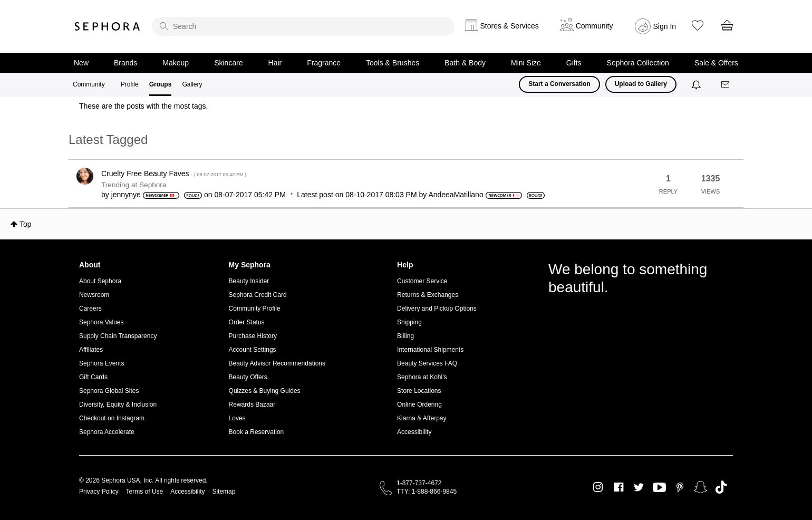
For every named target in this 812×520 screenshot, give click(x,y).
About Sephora (100, 281)
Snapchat (700, 487)
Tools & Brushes (393, 63)
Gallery (192, 84)
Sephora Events (101, 363)
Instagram (598, 487)
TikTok (721, 487)
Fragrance (324, 63)
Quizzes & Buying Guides (265, 391)
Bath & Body (465, 63)
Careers (90, 309)
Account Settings (253, 350)
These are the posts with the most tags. (143, 106)
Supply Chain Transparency (118, 336)
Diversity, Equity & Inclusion (118, 405)
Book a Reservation (257, 432)
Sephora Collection (638, 63)
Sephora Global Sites (109, 391)
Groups (161, 84)
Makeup (176, 63)
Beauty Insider (249, 281)
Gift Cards (93, 377)
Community (89, 84)
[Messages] (726, 85)
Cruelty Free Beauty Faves (174, 174)
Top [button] (26, 224)
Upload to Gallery (641, 84)
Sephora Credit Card (258, 295)
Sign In (665, 26)
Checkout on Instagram (112, 418)
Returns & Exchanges (428, 295)
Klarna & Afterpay (422, 418)
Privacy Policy (99, 492)
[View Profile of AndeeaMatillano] (456, 195)
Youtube (659, 488)
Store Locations (419, 391)
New (81, 63)
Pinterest (680, 487)
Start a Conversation (559, 84)
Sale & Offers (716, 63)
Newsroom (94, 295)
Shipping (409, 322)
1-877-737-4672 (419, 483)
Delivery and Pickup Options (437, 309)
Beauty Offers (248, 377)
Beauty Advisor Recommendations (277, 363)
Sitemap (224, 492)
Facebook (619, 487)
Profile (130, 84)
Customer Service (422, 281)
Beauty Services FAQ (427, 363)
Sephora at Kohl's (422, 377)
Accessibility (414, 432)
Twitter (639, 487)
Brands (125, 63)
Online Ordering (419, 405)
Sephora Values (101, 322)
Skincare (228, 63)
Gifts (574, 63)
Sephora (108, 26)
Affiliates (91, 350)
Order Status (247, 322)
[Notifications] (697, 84)
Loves (237, 418)
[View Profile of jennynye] (126, 195)
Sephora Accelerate (107, 432)
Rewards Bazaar (252, 405)
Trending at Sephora (134, 185)
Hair (275, 63)
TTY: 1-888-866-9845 (427, 492)
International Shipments (430, 350)
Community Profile (255, 309)
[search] (303, 26)
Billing (405, 336)
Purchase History (253, 336)
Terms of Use (145, 492)
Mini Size (526, 63)
